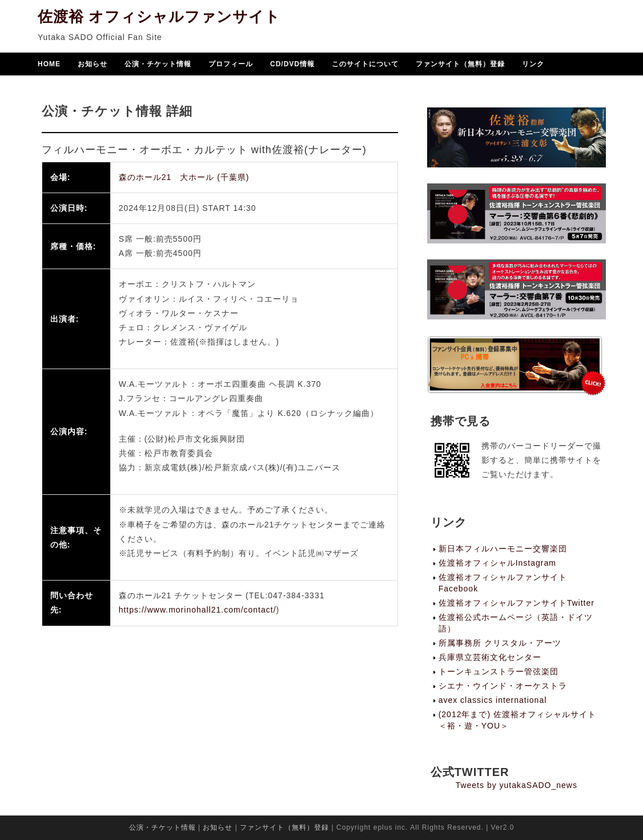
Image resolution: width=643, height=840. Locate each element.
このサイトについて (365, 65)
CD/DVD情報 (292, 65)
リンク (533, 65)
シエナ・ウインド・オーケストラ (503, 686)
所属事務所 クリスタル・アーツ (500, 643)
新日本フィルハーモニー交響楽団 (503, 549)
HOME (49, 65)
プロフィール (231, 65)
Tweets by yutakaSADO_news (517, 785)
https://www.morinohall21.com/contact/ (198, 610)
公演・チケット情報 (158, 65)
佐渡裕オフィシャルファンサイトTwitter (517, 603)
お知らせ (93, 65)
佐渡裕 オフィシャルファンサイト (159, 18)
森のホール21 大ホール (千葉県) (184, 177)
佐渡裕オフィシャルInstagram (497, 563)
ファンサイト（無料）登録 (460, 65)
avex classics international (493, 700)
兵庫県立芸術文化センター (490, 657)
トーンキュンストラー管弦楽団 (499, 671)
